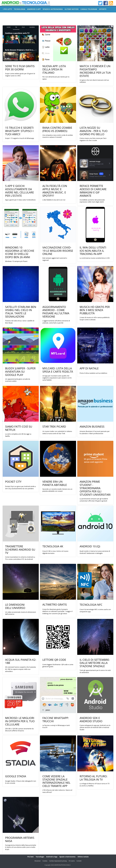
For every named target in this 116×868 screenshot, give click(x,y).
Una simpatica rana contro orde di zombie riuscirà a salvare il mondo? (58, 136)
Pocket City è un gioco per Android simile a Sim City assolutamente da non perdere (20, 488)
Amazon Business (92, 427)
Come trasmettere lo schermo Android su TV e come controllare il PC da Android (20, 558)
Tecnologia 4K (53, 546)
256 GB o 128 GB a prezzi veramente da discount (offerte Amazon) (19, 730)
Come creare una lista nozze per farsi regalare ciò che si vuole (93, 139)
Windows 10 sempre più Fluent (16, 261)
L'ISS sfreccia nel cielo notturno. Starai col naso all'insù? (57, 791)
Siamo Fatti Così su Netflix (19, 428)
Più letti (30, 857)
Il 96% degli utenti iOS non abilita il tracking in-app (93, 251)
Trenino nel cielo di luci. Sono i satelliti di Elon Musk (20, 322)
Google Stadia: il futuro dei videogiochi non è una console (21, 782)
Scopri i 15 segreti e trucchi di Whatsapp (19, 138)
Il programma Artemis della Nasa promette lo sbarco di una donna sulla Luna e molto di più (21, 847)
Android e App (52, 857)
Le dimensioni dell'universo (15, 606)
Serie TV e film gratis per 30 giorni (20, 68)
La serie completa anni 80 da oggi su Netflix (18, 435)
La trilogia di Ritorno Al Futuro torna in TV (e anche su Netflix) (95, 785)
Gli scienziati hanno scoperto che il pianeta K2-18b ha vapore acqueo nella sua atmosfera (20, 669)
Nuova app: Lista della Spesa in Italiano (54, 69)
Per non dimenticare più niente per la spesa (56, 78)
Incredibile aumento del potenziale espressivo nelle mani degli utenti (92, 201)
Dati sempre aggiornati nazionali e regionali (55, 259)
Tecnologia (40, 857)
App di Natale (89, 368)
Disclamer (38, 861)
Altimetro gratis (55, 605)
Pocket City (13, 482)
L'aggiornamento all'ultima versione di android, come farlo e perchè (56, 322)
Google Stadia (16, 776)
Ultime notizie (83, 857)
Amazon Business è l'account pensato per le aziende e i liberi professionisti (95, 432)
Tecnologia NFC (91, 605)
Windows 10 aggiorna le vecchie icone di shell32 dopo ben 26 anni (20, 252)
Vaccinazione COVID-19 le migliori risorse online (58, 251)
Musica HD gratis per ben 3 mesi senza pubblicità (95, 310)
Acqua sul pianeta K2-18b (21, 661)
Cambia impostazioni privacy (58, 861)
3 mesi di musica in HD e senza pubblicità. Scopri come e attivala (95, 319)
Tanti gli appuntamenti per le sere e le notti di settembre (95, 671)
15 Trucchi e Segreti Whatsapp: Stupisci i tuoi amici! (19, 131)
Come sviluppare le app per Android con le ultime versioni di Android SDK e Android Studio (95, 727)
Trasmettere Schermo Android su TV (20, 550)
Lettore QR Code (54, 660)
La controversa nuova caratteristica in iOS (95, 258)
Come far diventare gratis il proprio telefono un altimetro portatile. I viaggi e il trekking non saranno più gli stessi (57, 611)
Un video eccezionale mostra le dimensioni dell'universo (20, 613)
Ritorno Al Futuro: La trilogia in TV (94, 778)
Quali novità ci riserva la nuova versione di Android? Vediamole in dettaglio (95, 552)
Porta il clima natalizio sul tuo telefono (93, 373)
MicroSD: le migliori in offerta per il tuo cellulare (20, 721)
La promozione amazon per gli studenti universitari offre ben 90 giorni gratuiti (94, 500)
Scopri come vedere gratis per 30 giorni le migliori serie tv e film (20, 75)
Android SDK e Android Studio (91, 720)
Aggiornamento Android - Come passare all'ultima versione (56, 312)
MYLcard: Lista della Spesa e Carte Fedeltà (58, 370)
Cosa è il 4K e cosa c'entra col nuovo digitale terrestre (55, 552)
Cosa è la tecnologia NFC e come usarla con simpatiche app (95, 611)
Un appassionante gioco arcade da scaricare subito (17, 380)
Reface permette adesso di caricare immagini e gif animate (93, 191)
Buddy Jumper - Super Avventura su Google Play (20, 372)
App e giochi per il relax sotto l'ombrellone (20, 200)
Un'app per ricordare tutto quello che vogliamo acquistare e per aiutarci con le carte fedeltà (57, 378)
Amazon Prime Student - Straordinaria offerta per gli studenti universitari (95, 488)
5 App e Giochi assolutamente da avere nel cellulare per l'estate (19, 191)
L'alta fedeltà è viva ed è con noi (54, 200)
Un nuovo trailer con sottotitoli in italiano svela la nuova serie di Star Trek (57, 432)
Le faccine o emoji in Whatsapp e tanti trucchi (56, 726)
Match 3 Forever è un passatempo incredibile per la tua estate (95, 71)
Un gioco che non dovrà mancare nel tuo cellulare (94, 81)
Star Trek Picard (54, 427)
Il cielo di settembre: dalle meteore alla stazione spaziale (95, 663)
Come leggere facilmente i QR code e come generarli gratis (58, 666)
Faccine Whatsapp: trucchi (56, 720)
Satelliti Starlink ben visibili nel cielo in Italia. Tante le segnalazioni (21, 312)
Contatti (79, 861)
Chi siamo (72, 861)
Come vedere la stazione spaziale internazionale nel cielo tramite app (56, 781)
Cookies (45, 861)
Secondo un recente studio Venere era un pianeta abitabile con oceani (57, 490)
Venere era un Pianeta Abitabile (55, 483)
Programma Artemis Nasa (20, 839)
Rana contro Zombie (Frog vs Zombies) (57, 129)
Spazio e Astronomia (67, 857)
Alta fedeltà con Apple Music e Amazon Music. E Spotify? (55, 191)
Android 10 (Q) (90, 546)
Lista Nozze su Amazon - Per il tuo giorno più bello (94, 131)
